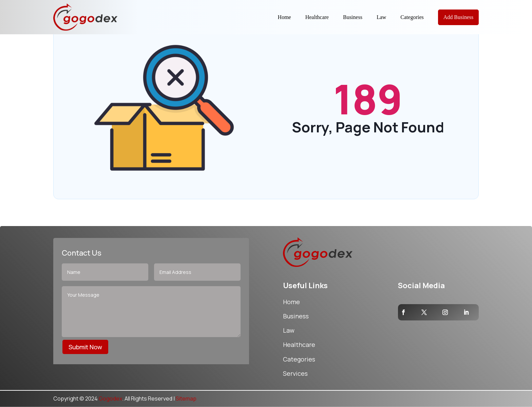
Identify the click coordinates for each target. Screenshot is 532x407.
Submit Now (85, 347)
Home (284, 17)
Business (353, 17)
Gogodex (110, 399)
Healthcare (317, 17)
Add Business (458, 17)
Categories (412, 17)
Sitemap (186, 399)
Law (381, 17)
